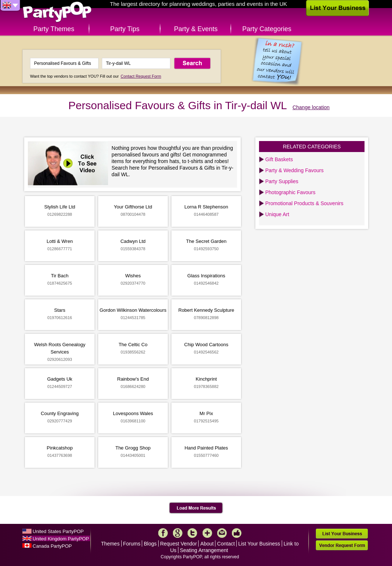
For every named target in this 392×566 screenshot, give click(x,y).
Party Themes (54, 29)
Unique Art (277, 214)
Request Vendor (178, 544)
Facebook (163, 533)
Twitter (192, 533)
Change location (311, 107)
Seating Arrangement (204, 550)
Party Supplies (282, 181)
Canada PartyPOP (52, 546)
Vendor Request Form (342, 545)
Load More (196, 508)
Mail (222, 533)
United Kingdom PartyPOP (61, 539)
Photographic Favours (290, 192)
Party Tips (125, 29)
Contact (226, 544)
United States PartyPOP (58, 531)
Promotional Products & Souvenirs (304, 203)
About (207, 544)
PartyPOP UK (57, 12)
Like (237, 533)
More (207, 533)
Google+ (178, 533)
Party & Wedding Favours (294, 170)
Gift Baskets (279, 159)
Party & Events (196, 29)
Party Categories (267, 29)
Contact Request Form (141, 76)
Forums (132, 544)
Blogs (150, 544)
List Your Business (259, 544)
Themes (110, 544)
